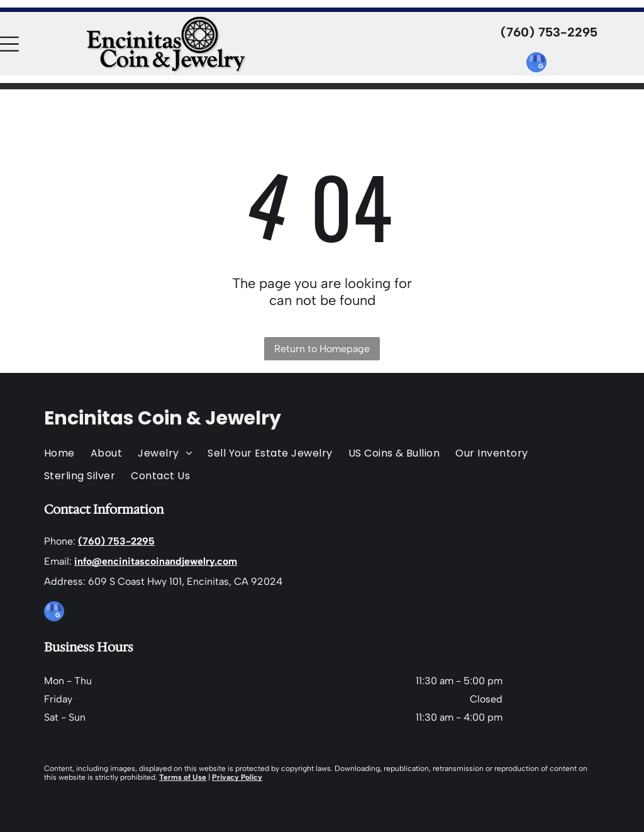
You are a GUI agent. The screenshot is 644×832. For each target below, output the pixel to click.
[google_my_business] (536, 64)
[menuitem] (67, 453)
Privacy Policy (237, 777)
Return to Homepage (322, 349)
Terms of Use (183, 777)
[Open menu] (9, 44)
